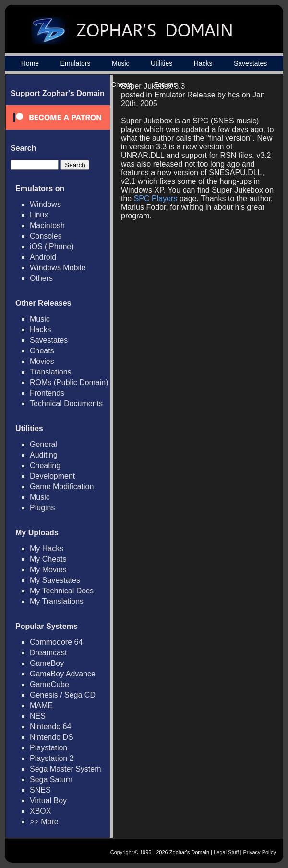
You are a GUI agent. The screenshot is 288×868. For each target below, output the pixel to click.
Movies (42, 361)
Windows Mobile (58, 268)
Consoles (46, 236)
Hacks (203, 63)
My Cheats (48, 559)
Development (52, 476)
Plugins (42, 508)
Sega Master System (66, 769)
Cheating (45, 465)
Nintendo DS (52, 737)
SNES (40, 790)
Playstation (48, 748)
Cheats (42, 351)
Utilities (162, 63)
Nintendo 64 (50, 727)
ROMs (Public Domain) (69, 382)
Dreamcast (48, 653)
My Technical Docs (62, 591)
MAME (41, 705)
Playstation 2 (52, 758)
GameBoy (47, 663)
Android (43, 257)
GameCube (49, 684)
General (43, 444)
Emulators (76, 63)
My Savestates (55, 580)
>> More (44, 822)
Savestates (250, 63)
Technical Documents (66, 404)
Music (121, 63)
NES (38, 716)
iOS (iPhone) (52, 247)
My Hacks (47, 549)
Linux (39, 215)
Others (41, 278)
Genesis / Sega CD (63, 695)
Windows (45, 204)
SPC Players (156, 199)
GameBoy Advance (63, 674)
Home (30, 63)
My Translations (57, 601)
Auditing (44, 455)
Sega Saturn (51, 779)
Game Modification (62, 487)
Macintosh (47, 225)
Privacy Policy (260, 852)
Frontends (47, 393)
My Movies (48, 570)
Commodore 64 (56, 642)
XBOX (40, 811)
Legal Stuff (226, 852)
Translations (51, 372)
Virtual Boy (48, 801)
